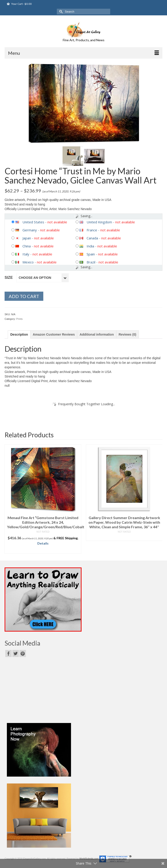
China (27, 246)
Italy (26, 254)
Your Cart (19, 4)
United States (33, 222)
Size (9, 278)
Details (43, 543)
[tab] (19, 334)
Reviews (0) (127, 334)
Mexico (28, 262)
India (90, 246)
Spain (91, 254)
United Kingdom (99, 222)
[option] (43, 499)
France (92, 230)
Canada (92, 238)
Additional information (97, 334)
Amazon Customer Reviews (54, 334)
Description (19, 334)
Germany (30, 230)
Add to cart (24, 296)
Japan (27, 238)
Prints (19, 319)
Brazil (91, 262)
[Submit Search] (60, 12)
